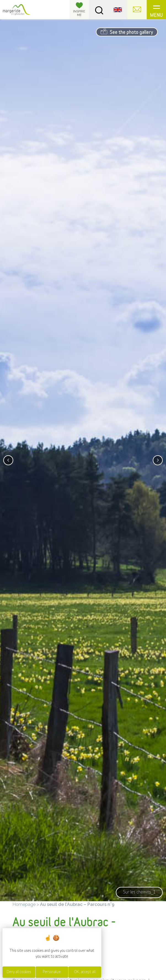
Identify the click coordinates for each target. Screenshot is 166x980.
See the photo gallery (127, 32)
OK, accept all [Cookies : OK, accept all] (85, 972)
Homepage (24, 904)
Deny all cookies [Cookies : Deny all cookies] (19, 972)
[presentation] (8, 460)
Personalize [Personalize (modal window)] (52, 972)
